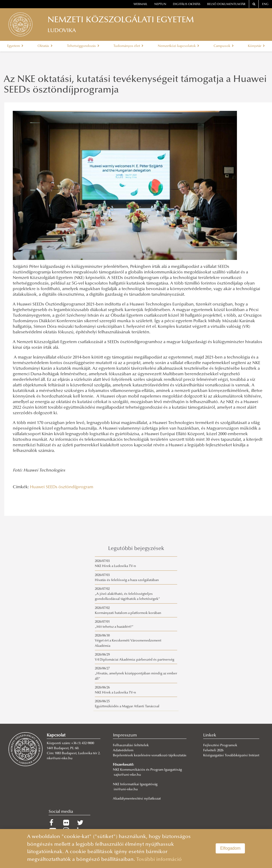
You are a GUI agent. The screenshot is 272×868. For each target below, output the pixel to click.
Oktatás (45, 46)
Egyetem (15, 46)
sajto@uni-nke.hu (127, 775)
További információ (159, 860)
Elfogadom (230, 848)
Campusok (224, 46)
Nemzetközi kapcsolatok (178, 46)
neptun (160, 4)
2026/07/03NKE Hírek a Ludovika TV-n (115, 564)
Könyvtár (256, 46)
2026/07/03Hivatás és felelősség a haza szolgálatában (127, 578)
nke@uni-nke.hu (60, 758)
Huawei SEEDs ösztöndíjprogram (62, 487)
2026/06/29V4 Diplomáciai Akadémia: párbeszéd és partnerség (135, 657)
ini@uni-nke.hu (126, 790)
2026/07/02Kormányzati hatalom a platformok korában (128, 611)
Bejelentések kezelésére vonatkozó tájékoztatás (150, 756)
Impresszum (125, 735)
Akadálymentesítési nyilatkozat (137, 799)
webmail (141, 4)
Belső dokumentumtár (226, 4)
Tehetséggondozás (83, 46)
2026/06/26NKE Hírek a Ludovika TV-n (115, 690)
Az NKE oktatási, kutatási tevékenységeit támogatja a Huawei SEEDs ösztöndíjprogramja (135, 85)
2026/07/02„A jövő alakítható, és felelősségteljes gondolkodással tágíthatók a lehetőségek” (127, 594)
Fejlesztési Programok (220, 745)
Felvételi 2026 (213, 751)
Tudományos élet (128, 46)
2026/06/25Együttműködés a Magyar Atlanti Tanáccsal (127, 704)
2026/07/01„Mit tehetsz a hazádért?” (114, 624)
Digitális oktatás (187, 4)
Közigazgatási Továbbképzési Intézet (231, 756)
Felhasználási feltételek (131, 745)
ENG (265, 4)
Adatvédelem (123, 751)
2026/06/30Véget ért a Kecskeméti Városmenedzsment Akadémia (128, 641)
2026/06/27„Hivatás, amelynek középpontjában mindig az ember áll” (136, 674)
